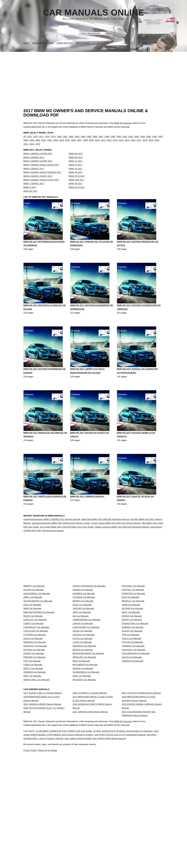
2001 (44, 143)
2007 (79, 143)
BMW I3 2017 (30, 193)
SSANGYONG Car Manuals (135, 678)
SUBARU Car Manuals (133, 685)
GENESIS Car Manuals (34, 762)
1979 (53, 139)
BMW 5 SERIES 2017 (34, 175)
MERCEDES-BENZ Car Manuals (88, 730)
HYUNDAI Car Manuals (84, 633)
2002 (50, 143)
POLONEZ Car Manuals (133, 614)
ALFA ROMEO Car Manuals (37, 626)
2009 (91, 143)
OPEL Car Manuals (82, 769)
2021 (26, 147)
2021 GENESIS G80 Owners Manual (90, 820)
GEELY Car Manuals (33, 756)
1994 (143, 139)
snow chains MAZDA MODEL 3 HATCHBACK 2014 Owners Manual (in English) (82, 862)
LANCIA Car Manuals (83, 678)
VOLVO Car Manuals (132, 736)
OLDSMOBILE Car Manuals (86, 762)
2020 (157, 143)
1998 (26, 143)
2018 (145, 143)
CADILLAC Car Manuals (35, 672)
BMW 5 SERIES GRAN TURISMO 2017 (42, 178)
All (25, 139)
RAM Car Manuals (130, 633)
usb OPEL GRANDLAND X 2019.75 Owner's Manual (78, 866)
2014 (121, 143)
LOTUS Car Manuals (83, 704)
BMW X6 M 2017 (77, 193)
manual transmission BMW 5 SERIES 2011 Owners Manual (52, 534)
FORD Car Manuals (33, 749)
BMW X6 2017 (76, 190)
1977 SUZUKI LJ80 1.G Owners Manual (42, 794)
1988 (107, 139)
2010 (97, 143)
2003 (56, 143)
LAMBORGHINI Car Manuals (86, 672)
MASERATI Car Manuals (84, 717)
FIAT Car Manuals (32, 743)
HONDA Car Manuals (83, 620)
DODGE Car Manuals (34, 730)
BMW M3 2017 (76, 160)
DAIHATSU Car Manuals (35, 717)
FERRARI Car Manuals (34, 736)
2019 (151, 143)
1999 (32, 143)
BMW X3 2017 (76, 171)
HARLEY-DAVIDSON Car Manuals (89, 614)
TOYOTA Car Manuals (132, 710)
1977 (41, 139)
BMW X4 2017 (76, 175)
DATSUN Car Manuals (34, 723)
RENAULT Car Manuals (133, 639)
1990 (119, 139)
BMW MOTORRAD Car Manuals (39, 659)
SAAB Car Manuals (131, 646)
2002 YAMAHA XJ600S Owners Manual (42, 810)
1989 (113, 139)
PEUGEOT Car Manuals (84, 775)
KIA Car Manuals (81, 665)
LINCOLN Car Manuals (84, 697)
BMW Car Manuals (32, 652)
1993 (137, 139)
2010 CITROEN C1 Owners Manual (90, 794)
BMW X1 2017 (76, 167)
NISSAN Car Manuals (83, 756)
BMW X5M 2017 (76, 186)
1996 (154, 139)
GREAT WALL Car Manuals (36, 775)
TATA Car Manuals (131, 697)
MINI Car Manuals (81, 743)
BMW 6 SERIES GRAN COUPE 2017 (41, 186)
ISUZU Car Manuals (82, 646)
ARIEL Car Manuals (33, 633)
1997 (160, 139)
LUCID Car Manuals (82, 710)
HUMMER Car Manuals (84, 626)
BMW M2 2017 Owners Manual (87, 512)
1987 (101, 139)
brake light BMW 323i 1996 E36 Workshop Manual (105, 534)
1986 (95, 139)
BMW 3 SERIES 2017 (34, 163)
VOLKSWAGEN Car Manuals (136, 730)
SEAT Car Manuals (131, 659)
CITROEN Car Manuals (35, 697)
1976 (35, 139)
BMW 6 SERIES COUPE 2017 (38, 182)
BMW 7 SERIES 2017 (34, 190)
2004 (62, 143)
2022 (32, 147)
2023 (38, 147)
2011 (103, 143)
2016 (133, 143)
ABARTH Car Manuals (34, 614)
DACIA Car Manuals (33, 704)
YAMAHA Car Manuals (132, 743)
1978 (47, 139)
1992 (131, 139)
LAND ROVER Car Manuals (86, 685)
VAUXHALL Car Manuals (134, 723)
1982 (71, 139)
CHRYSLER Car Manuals (36, 691)
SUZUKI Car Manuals (132, 691)
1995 (149, 139)
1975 (29, 139)
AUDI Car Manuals (32, 646)
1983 (77, 139)
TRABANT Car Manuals (133, 717)
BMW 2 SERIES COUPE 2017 (38, 160)
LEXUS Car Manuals (82, 691)
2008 (85, 143)
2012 (109, 143)
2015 (127, 143)
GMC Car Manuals (32, 769)
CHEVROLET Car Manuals (36, 685)
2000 (38, 143)
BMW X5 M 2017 (77, 182)
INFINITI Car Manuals (83, 639)
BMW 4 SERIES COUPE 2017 (38, 167)
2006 (73, 143)
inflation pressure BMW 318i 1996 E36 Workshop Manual (122, 542)
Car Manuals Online (94, 13)
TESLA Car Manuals (131, 704)
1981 (65, 139)
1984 (83, 139)
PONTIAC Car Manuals (133, 620)
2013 (115, 143)
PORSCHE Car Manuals (133, 626)
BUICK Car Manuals (33, 665)
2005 (67, 143)
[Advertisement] (93, 74)
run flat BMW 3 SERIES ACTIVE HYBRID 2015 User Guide (72, 858)
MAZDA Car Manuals (83, 723)
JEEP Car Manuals (82, 659)
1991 (125, 139)
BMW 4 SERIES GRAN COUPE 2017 (41, 171)
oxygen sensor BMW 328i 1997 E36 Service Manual (116, 538)
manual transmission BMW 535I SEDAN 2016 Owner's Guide (61, 538)
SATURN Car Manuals (132, 652)
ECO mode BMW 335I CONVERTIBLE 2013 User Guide (67, 542)
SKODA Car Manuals (132, 665)
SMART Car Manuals (132, 672)
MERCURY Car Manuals (84, 736)
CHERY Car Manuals (33, 678)
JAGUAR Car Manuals (83, 652)
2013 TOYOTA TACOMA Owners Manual (141, 794)
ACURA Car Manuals (33, 620)
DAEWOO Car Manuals (35, 710)
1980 (59, 139)
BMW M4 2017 (76, 163)
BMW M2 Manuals (123, 123)
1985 (89, 139)
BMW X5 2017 (76, 178)
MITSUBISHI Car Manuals (85, 749)
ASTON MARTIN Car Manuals (38, 639)
